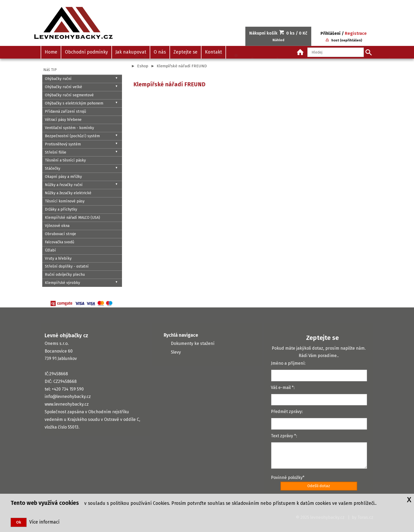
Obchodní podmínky (86, 52)
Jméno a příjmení (288, 363)
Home (51, 52)
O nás (160, 52)
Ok (19, 522)
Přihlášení (331, 33)
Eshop (143, 66)
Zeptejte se (185, 52)
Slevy (176, 352)
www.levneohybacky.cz (67, 404)
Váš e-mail (281, 388)
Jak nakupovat (131, 52)
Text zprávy (282, 436)
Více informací (43, 522)
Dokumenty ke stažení (193, 343)
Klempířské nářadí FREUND (182, 66)
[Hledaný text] (336, 52)
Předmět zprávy (286, 412)
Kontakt (213, 52)
